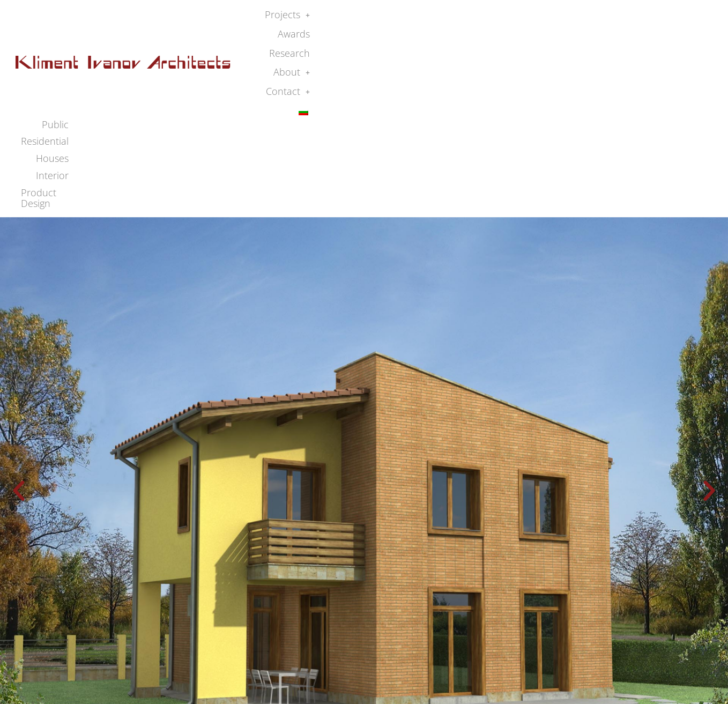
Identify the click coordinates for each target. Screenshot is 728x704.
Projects (456, 18)
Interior (606, 35)
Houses (562, 35)
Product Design (668, 35)
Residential (510, 35)
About (605, 18)
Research (554, 18)
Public (460, 35)
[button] (456, 19)
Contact (657, 18)
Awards (506, 18)
